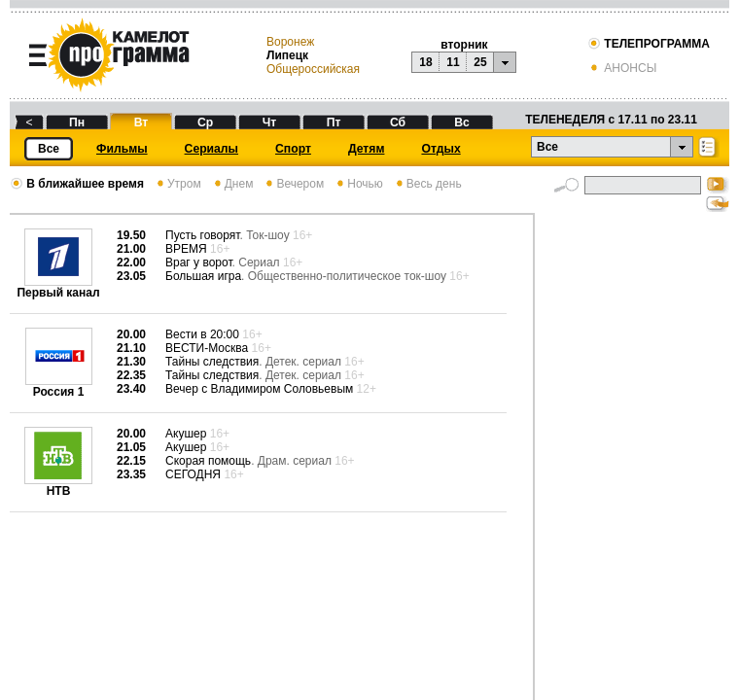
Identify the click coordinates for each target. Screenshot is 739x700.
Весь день (427, 184)
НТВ (58, 486)
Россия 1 (59, 386)
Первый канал (58, 287)
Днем (232, 184)
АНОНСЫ (622, 68)
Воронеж (290, 42)
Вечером (293, 184)
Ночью (358, 184)
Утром (177, 184)
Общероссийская (313, 69)
